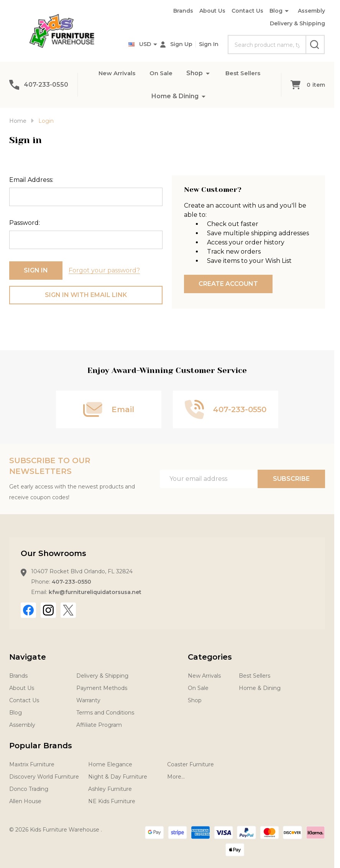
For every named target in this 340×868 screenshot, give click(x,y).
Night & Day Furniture (118, 777)
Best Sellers (245, 73)
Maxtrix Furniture (32, 764)
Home (18, 121)
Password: (25, 223)
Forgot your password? (104, 270)
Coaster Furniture (191, 764)
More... (176, 777)
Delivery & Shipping (297, 23)
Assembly (311, 11)
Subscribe (291, 479)
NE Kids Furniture (112, 801)
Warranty (88, 700)
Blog (276, 11)
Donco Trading (29, 789)
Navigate (28, 657)
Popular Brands (41, 746)
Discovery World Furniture (44, 777)
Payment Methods (102, 688)
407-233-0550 (71, 582)
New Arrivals (115, 73)
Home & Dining (175, 96)
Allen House (25, 801)
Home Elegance (110, 764)
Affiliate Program (99, 725)
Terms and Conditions (105, 713)
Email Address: (31, 180)
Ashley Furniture (110, 789)
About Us (212, 11)
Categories (210, 657)
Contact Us (247, 11)
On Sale (161, 73)
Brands (183, 11)
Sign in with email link (86, 295)
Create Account (228, 284)
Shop (195, 73)
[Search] (315, 45)
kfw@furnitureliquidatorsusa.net (95, 592)
